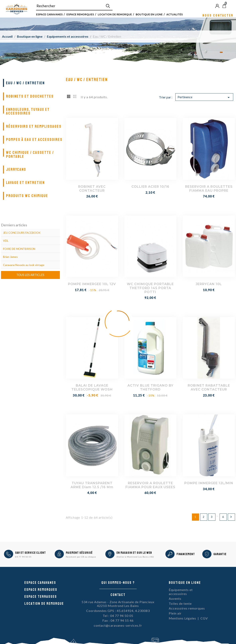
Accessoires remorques (187, 608)
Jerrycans (16, 169)
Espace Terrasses (41, 597)
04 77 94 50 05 (23, 557)
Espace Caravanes (49, 14)
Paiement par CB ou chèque (81, 557)
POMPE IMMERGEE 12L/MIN (209, 483)
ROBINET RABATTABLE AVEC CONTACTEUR (209, 387)
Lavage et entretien (25, 183)
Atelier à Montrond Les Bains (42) (135, 557)
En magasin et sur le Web (134, 553)
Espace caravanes (40, 583)
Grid (69, 96)
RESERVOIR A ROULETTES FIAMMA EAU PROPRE (209, 189)
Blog (231, 6)
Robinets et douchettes (30, 96)
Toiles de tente (180, 603)
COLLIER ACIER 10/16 (150, 187)
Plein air (175, 613)
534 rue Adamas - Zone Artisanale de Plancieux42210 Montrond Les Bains (118, 604)
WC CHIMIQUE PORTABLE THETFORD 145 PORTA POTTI (150, 288)
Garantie (220, 554)
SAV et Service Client (31, 553)
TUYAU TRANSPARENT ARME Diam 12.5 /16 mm (92, 485)
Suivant (231, 517)
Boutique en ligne (149, 14)
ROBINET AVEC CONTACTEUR (92, 189)
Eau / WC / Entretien (25, 83)
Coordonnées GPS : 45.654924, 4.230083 (118, 611)
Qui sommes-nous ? (118, 583)
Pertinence (204, 97)
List (75, 96)
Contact (118, 595)
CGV (204, 618)
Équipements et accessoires (181, 592)
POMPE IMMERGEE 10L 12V (92, 284)
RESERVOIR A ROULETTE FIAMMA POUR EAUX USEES (150, 485)
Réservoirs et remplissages (34, 126)
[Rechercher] (74, 6)
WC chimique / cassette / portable (30, 155)
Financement (186, 554)
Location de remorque (115, 14)
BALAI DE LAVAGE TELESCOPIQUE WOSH (92, 387)
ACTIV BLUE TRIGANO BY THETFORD (150, 387)
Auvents (175, 598)
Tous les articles (30, 275)
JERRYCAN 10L (209, 284)
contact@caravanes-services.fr (118, 625)
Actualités (175, 14)
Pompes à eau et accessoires (34, 140)
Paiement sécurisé (79, 553)
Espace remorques (80, 14)
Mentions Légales (182, 618)
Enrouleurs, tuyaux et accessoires (28, 111)
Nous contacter (218, 15)
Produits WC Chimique (27, 196)
